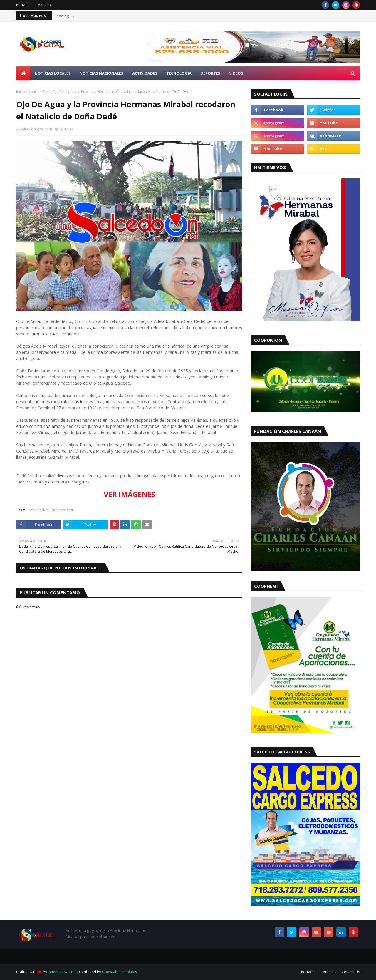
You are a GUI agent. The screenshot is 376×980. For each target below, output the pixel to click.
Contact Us (351, 972)
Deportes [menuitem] (210, 73)
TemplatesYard (61, 972)
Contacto (43, 5)
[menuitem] (23, 73)
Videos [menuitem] (236, 73)
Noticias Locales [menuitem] (53, 73)
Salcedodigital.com (36, 129)
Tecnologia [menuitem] (179, 73)
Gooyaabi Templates (119, 972)
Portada (23, 5)
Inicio (21, 92)
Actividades (38, 510)
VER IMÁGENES (129, 494)
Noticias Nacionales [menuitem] (101, 73)
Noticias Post (39, 92)
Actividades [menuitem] (145, 73)
